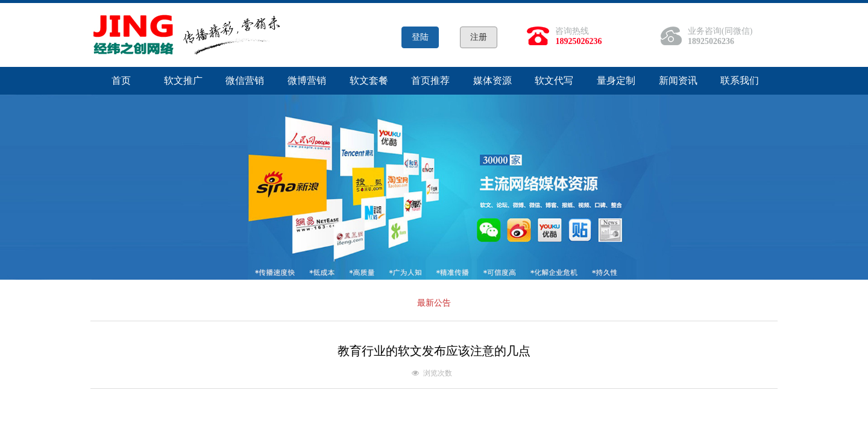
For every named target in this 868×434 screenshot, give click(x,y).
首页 (121, 80)
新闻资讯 (678, 80)
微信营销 (245, 80)
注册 (479, 37)
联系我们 (740, 80)
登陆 (420, 37)
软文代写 (554, 80)
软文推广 (183, 80)
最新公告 (434, 303)
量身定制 (616, 80)
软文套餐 (369, 80)
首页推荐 (430, 80)
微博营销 (307, 80)
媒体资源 (492, 80)
